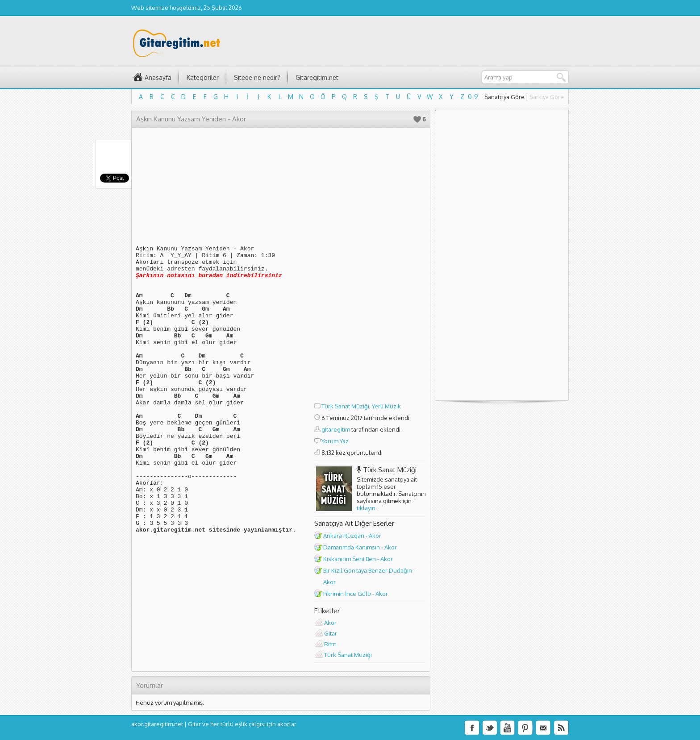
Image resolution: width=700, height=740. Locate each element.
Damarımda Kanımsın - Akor (360, 547)
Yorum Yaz (335, 441)
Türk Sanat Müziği (345, 406)
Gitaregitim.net (317, 77)
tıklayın (366, 508)
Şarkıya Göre (547, 97)
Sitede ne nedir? (257, 77)
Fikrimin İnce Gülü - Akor (356, 594)
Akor (330, 623)
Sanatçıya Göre (504, 97)
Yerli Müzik (386, 406)
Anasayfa (158, 77)
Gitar (331, 633)
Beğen (417, 119)
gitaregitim (336, 429)
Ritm (330, 644)
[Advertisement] (370, 266)
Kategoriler (203, 77)
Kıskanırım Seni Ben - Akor (358, 559)
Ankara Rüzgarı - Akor (352, 536)
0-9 (473, 97)
